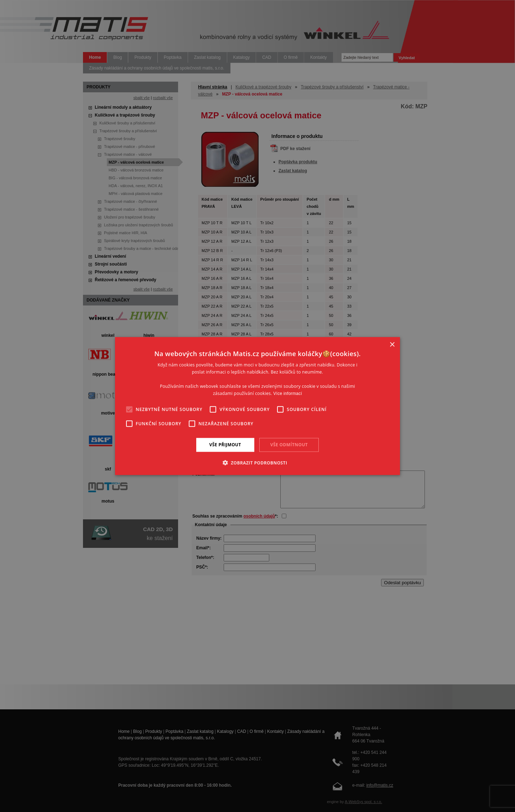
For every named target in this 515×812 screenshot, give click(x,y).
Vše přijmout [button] (225, 445)
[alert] (257, 406)
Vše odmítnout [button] (289, 445)
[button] (258, 462)
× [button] (392, 345)
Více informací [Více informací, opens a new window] (288, 393)
